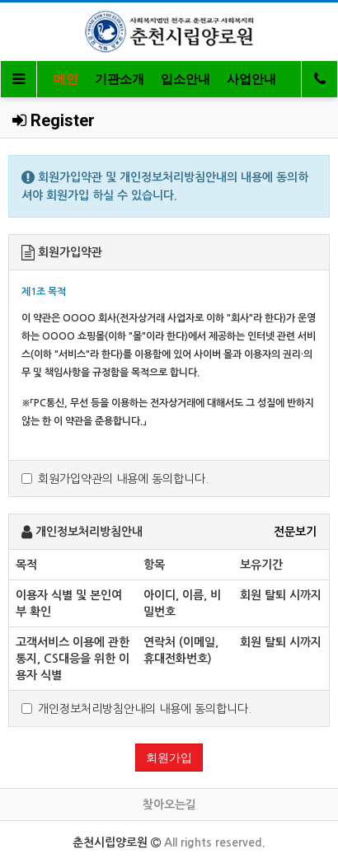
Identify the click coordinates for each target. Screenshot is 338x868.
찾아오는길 (169, 805)
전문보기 (295, 532)
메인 (66, 79)
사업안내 (251, 79)
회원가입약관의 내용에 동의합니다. (115, 479)
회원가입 (169, 758)
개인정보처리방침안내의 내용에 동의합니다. (136, 709)
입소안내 (185, 79)
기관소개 (120, 79)
